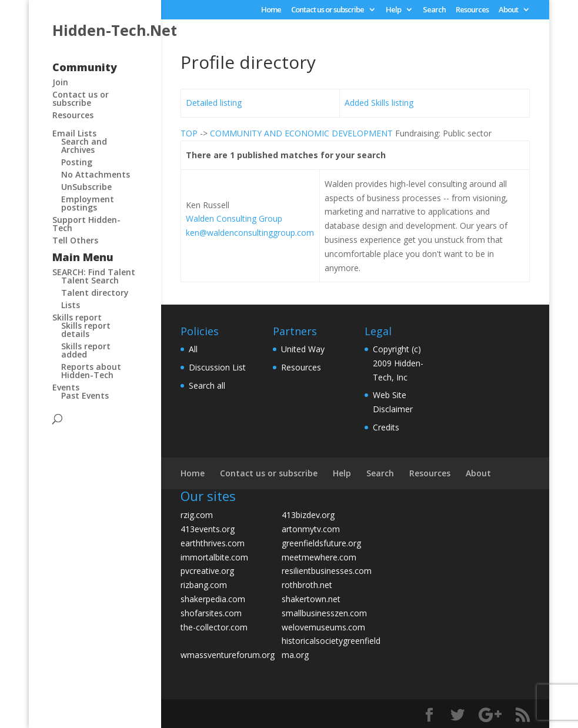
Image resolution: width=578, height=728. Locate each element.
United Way (303, 349)
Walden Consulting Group (234, 218)
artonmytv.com (311, 529)
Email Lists (74, 133)
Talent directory (95, 293)
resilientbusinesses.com (327, 571)
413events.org (208, 529)
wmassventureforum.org (228, 655)
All (193, 349)
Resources (472, 10)
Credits (386, 427)
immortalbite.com (214, 557)
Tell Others (75, 240)
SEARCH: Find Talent (94, 272)
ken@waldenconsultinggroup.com (250, 233)
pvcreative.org (207, 571)
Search (434, 10)
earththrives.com (213, 543)
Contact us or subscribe (328, 10)
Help (393, 10)
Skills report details (86, 330)
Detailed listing (214, 103)
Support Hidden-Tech (86, 224)
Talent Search (90, 280)
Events (66, 387)
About (508, 10)
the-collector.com (214, 627)
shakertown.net (311, 599)
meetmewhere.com (319, 557)
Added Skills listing (379, 103)
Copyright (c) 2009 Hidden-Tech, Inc (398, 363)
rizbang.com (204, 585)
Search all (207, 385)
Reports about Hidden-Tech (91, 371)
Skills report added (86, 350)
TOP (189, 133)
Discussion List (217, 367)
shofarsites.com (211, 613)
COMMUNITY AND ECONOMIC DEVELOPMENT (301, 133)
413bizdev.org (308, 515)
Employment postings (88, 203)
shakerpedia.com (213, 599)
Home (271, 10)
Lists (71, 305)
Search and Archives (84, 146)
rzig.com (197, 515)
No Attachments (96, 174)
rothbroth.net (307, 585)
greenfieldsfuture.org (321, 543)
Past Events (85, 395)
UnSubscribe (86, 187)
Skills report (77, 317)
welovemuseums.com (323, 627)
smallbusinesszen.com (324, 613)
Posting (77, 162)
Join (60, 82)
